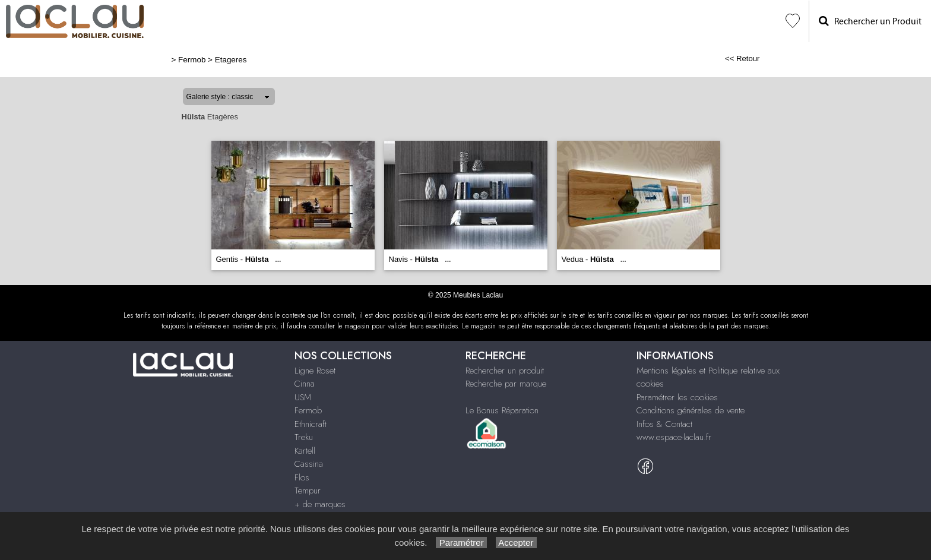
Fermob (192, 60)
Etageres (231, 60)
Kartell (305, 451)
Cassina (309, 464)
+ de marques (320, 504)
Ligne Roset (315, 371)
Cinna (305, 384)
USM (303, 397)
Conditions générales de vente (691, 410)
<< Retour (742, 58)
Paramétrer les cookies (677, 397)
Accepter (516, 542)
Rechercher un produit (505, 371)
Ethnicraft (311, 424)
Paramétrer (461, 542)
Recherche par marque (506, 384)
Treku (304, 437)
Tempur (308, 491)
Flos (302, 477)
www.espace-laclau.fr (674, 437)
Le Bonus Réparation (502, 410)
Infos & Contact (664, 424)
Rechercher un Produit (870, 21)
